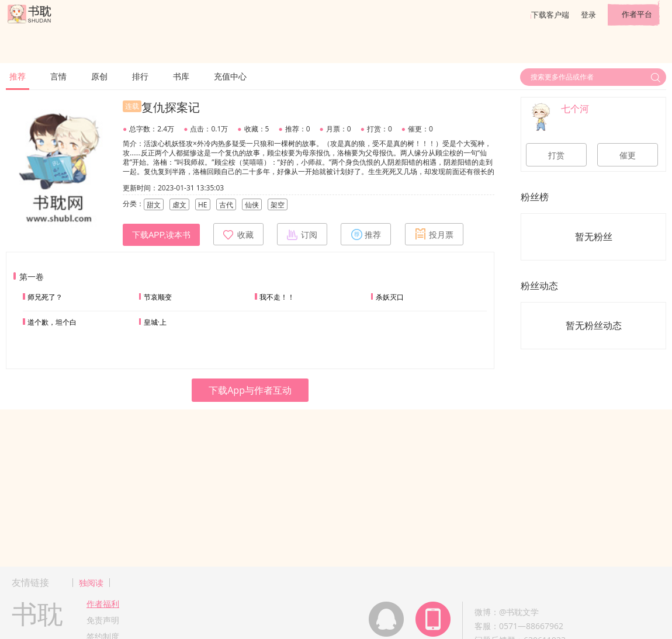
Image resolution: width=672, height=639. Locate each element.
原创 (99, 76)
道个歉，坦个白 (52, 322)
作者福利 (103, 604)
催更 (628, 155)
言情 (58, 76)
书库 (181, 76)
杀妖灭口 (390, 297)
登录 (588, 15)
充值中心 (230, 76)
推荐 (18, 76)
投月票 (434, 234)
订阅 (302, 234)
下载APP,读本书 (161, 235)
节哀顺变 (158, 297)
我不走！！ (277, 297)
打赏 (556, 155)
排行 (140, 76)
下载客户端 (550, 15)
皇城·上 (155, 322)
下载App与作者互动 (250, 390)
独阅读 (91, 583)
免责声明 (103, 620)
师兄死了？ (45, 297)
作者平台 (637, 14)
